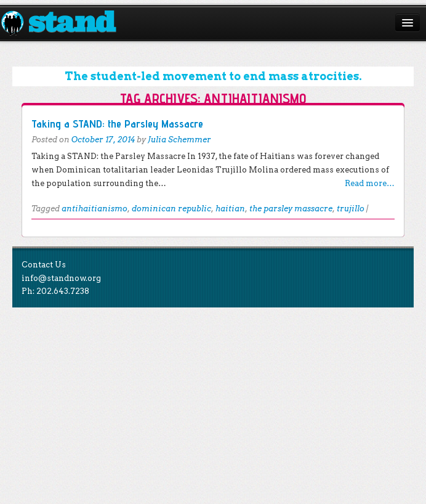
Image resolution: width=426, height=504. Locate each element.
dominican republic (171, 209)
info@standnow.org (61, 278)
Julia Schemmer (179, 140)
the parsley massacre (291, 209)
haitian (230, 209)
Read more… (370, 183)
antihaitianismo (94, 209)
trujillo (351, 209)
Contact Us (44, 265)
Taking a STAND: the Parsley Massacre (117, 124)
